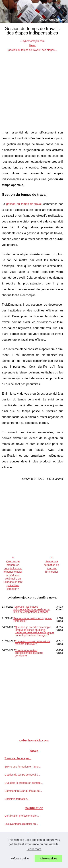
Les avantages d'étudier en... (21, 824)
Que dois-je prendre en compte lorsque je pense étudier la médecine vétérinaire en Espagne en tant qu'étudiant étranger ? (13, 575)
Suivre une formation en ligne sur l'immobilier (52, 567)
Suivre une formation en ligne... (23, 767)
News (32, 45)
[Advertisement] (34, 88)
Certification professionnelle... (22, 816)
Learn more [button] (34, 849)
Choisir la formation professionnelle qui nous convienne (29, 653)
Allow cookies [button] (48, 859)
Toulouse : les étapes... (18, 758)
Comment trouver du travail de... (23, 791)
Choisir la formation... (17, 799)
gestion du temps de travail (24, 204)
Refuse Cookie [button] (20, 859)
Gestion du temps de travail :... (22, 775)
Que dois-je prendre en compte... (24, 783)
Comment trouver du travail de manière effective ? (32, 643)
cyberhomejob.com (34, 41)
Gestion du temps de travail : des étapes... (32, 50)
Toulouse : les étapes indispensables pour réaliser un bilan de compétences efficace (31, 609)
